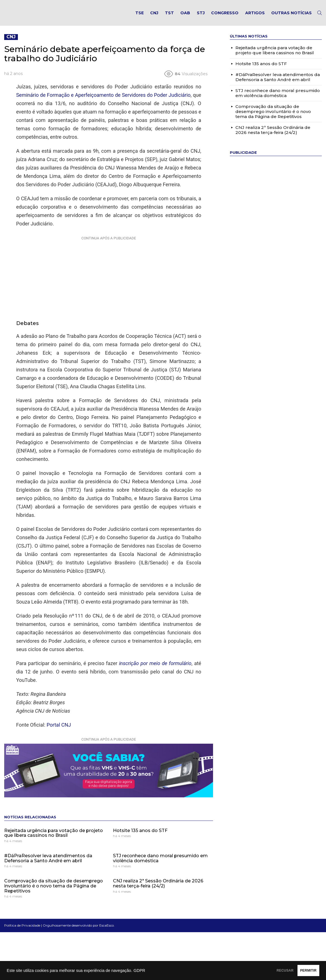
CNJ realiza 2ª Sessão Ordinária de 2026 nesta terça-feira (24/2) (158, 889)
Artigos (255, 16)
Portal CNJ (59, 730)
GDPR (139, 970)
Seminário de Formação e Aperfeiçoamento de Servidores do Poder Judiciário (103, 101)
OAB (185, 16)
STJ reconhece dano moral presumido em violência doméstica (160, 864)
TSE (140, 16)
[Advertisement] (109, 283)
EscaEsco (107, 931)
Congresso (225, 16)
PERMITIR (301, 970)
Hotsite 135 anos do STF (140, 836)
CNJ (154, 16)
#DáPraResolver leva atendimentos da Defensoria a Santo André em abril (48, 864)
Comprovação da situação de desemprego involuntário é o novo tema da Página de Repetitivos (54, 892)
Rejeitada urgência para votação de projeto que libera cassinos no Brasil (54, 839)
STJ (201, 16)
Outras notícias (291, 16)
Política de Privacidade (22, 931)
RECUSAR (264, 970)
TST (169, 16)
